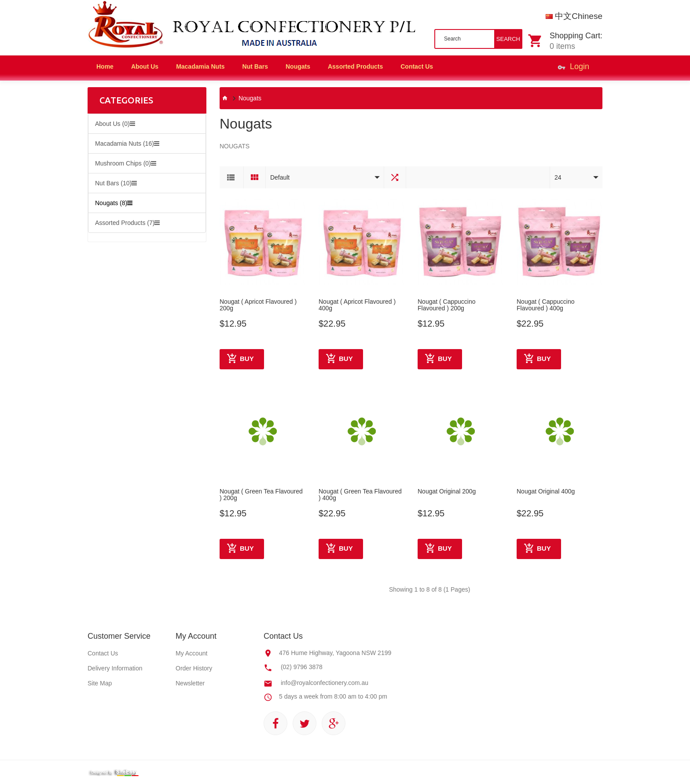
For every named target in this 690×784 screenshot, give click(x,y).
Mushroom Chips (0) (126, 163)
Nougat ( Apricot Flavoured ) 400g (357, 305)
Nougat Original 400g (546, 491)
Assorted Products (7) (127, 223)
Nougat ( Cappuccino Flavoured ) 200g (447, 305)
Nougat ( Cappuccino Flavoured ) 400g (546, 305)
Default (280, 177)
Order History (194, 668)
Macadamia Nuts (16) (127, 144)
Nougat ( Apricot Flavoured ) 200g (258, 305)
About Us (145, 66)
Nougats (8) (114, 203)
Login (573, 68)
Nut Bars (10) (116, 183)
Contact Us (103, 653)
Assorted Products (355, 66)
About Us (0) (115, 124)
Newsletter (190, 683)
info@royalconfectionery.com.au (325, 683)
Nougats (298, 66)
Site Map (100, 683)
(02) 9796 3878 (302, 667)
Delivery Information (115, 668)
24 (558, 177)
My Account (191, 653)
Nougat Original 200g (447, 491)
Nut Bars (255, 66)
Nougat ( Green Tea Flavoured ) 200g (261, 495)
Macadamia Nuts (200, 66)
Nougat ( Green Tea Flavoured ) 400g (360, 495)
